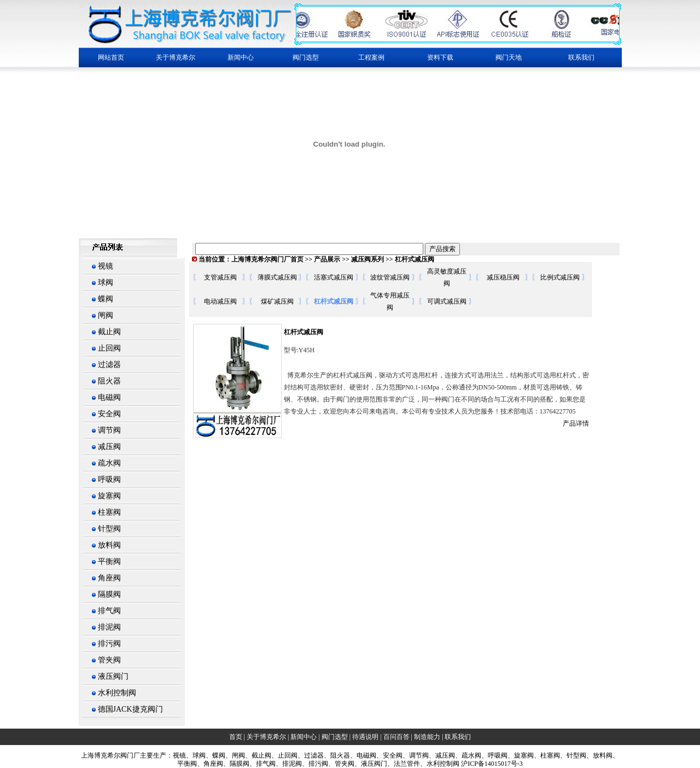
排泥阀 (109, 627)
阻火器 (109, 381)
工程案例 (371, 57)
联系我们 (581, 57)
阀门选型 (335, 737)
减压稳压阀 (503, 277)
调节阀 (109, 430)
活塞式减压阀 (334, 277)
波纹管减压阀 (390, 277)
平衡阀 (109, 562)
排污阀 (109, 644)
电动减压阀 (220, 301)
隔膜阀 (109, 594)
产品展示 (327, 259)
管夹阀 (109, 660)
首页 (236, 737)
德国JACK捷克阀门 (130, 709)
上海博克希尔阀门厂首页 (267, 259)
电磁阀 (109, 397)
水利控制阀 (117, 693)
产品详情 (576, 423)
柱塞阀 (109, 512)
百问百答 (396, 737)
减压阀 (109, 447)
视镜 (106, 266)
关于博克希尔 (266, 737)
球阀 (106, 283)
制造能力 (427, 737)
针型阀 (109, 529)
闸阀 (106, 315)
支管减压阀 (220, 277)
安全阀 (109, 414)
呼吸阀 (109, 479)
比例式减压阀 (560, 277)
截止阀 (109, 332)
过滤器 (109, 365)
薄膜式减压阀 (277, 277)
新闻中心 (304, 737)
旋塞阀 (109, 496)
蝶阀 (106, 299)
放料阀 (109, 545)
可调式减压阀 (447, 301)
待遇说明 (365, 737)
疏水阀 (109, 463)
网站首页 (111, 57)
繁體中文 (94, 226)
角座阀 (109, 578)
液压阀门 (113, 676)
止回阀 (109, 348)
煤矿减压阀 (277, 301)
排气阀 (109, 611)
